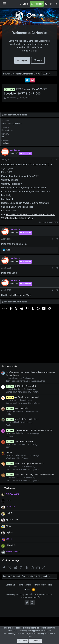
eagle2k (10, 513)
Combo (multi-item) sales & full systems (23, 392)
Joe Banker (11, 98)
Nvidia (9, 414)
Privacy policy (40, 585)
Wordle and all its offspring (17, 458)
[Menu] (4, 4)
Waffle (9, 453)
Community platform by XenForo (29, 595)
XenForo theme (27, 597)
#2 (57, 239)
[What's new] (51, 4)
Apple (8, 425)
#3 (57, 268)
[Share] (52, 160)
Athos (9, 526)
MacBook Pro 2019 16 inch (23, 419)
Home (27, 590)
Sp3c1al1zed (12, 520)
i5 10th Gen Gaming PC (21, 386)
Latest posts (11, 366)
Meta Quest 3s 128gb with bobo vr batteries (30, 474)
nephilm (10, 532)
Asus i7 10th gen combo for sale (25, 464)
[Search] (56, 4)
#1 (57, 160)
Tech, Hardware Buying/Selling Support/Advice (26, 381)
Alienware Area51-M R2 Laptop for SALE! (29, 430)
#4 (57, 290)
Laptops (9, 436)
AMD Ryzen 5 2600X (20, 441)
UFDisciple (11, 545)
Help (50, 585)
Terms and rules (25, 585)
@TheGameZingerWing (20, 295)
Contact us (10, 585)
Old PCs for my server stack (23, 397)
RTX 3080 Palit (17, 408)
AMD (8, 447)
